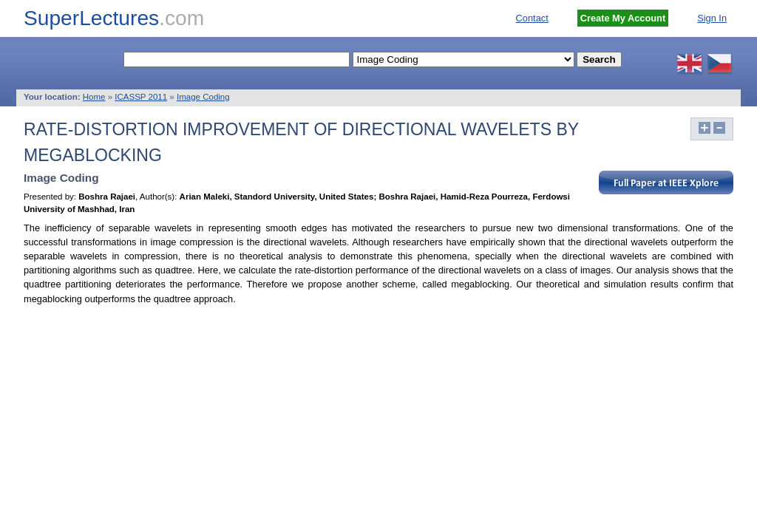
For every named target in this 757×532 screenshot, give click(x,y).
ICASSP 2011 (141, 97)
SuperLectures (114, 18)
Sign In (712, 18)
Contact (532, 18)
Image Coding (203, 97)
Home (94, 97)
